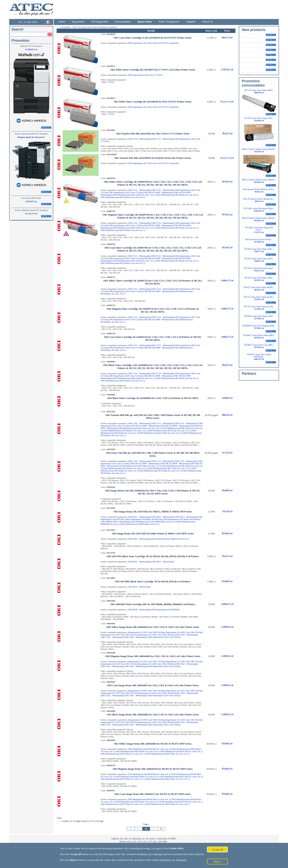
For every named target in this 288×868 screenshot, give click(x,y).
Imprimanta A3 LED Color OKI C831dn (184, 632)
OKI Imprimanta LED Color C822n (164, 637)
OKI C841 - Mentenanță (135, 637)
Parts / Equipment (169, 22)
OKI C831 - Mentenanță (112, 637)
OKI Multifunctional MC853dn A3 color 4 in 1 (149, 749)
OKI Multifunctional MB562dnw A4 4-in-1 (140, 524)
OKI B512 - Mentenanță (186, 517)
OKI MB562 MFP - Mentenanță (115, 522)
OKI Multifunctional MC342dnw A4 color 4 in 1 (125, 431)
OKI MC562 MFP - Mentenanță (158, 291)
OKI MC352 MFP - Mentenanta (158, 192)
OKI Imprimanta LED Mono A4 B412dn (144, 519)
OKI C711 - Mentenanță (162, 139)
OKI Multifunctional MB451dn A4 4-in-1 (170, 539)
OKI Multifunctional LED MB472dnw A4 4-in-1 (153, 522)
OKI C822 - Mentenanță (186, 635)
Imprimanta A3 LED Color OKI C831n (119, 635)
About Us (207, 22)
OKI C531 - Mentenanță (162, 190)
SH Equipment (100, 22)
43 (161, 829)
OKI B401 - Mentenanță (139, 539)
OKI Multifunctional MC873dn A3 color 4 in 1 (181, 751)
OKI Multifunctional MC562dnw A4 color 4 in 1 (123, 197)
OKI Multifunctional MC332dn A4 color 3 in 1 (140, 428)
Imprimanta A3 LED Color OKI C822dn (146, 632)
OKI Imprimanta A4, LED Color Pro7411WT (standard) (153, 43)
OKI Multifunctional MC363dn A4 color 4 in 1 (160, 433)
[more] (130, 146)
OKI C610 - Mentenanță (139, 139)
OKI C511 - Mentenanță (139, 190)
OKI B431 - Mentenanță (162, 517)
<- (138, 829)
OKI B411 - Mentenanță (139, 517)
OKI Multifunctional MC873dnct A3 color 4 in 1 (123, 754)
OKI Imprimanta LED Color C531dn (126, 192)
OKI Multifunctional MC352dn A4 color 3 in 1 (134, 195)
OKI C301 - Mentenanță (139, 423)
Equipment (78, 22)
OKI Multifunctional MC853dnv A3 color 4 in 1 (137, 751)
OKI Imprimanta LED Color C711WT (145, 75)
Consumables (123, 22)
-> (154, 829)
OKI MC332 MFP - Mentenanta (145, 426)
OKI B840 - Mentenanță (139, 609)
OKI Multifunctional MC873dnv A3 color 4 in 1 (168, 754)
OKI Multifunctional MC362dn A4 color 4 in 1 (177, 195)
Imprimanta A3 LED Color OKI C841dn (156, 635)
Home (62, 22)
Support (191, 22)
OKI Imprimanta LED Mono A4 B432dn (182, 519)
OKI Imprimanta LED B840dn (165, 609)
